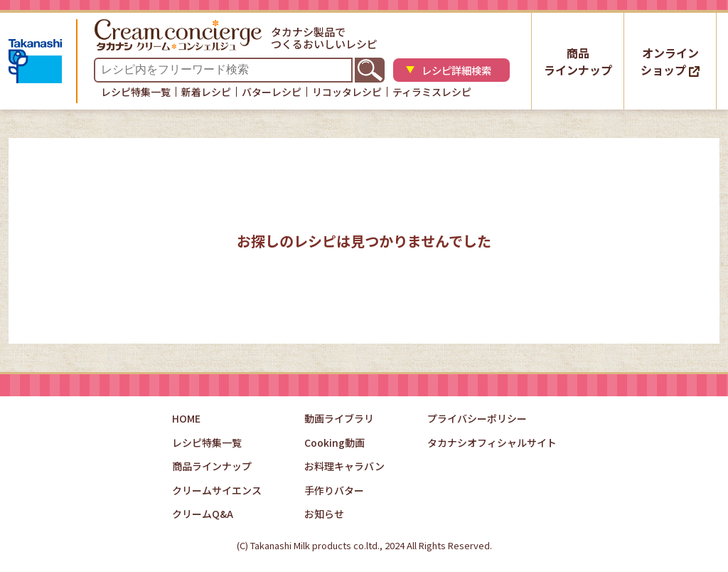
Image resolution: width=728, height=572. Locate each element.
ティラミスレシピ (432, 92)
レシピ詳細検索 (459, 71)
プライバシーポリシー (477, 418)
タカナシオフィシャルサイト (492, 443)
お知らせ (324, 514)
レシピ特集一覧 (136, 92)
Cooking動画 (334, 443)
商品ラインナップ (578, 61)
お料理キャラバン (344, 466)
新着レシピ (206, 92)
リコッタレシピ (347, 92)
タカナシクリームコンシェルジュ (181, 35)
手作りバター (334, 490)
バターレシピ (272, 92)
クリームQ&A (203, 514)
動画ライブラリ (339, 418)
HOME (186, 418)
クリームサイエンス (217, 490)
